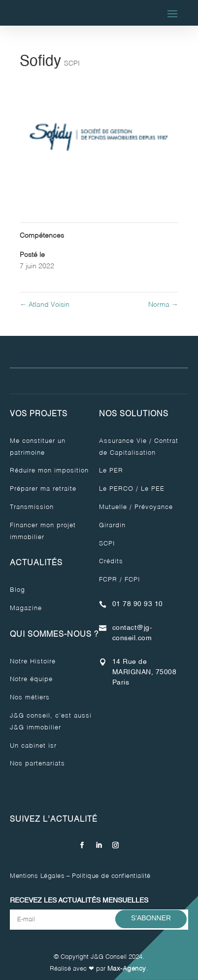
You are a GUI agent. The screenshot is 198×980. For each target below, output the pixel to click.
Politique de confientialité (111, 876)
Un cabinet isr (33, 746)
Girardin (112, 526)
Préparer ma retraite (43, 489)
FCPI (132, 580)
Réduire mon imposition (49, 471)
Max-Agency (127, 969)
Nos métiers (30, 698)
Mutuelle (113, 507)
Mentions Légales (37, 876)
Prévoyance (154, 507)
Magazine (26, 608)
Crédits (111, 562)
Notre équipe (31, 679)
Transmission (32, 507)
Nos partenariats (37, 764)
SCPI (72, 64)
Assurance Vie (123, 441)
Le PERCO (116, 489)
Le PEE (153, 489)
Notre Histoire (33, 662)
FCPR (108, 580)
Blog (17, 590)
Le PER (111, 471)
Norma (163, 305)
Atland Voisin (45, 305)
